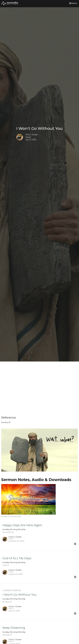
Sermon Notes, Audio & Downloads (36, 480)
